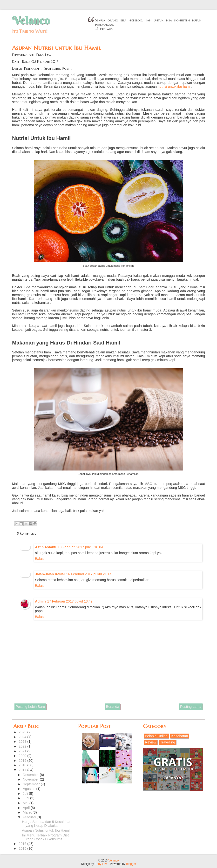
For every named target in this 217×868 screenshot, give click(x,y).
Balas (39, 559)
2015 (23, 848)
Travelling (168, 742)
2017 (23, 770)
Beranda (113, 707)
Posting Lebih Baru (30, 707)
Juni (27, 798)
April (27, 808)
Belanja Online (156, 736)
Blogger (131, 864)
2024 (23, 737)
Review (151, 742)
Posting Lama (191, 707)
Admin (40, 601)
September (32, 784)
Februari (30, 817)
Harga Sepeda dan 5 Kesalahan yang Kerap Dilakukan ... (47, 824)
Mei (26, 803)
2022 (23, 746)
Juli (26, 794)
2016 (23, 844)
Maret (28, 812)
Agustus (30, 789)
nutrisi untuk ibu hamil (174, 86)
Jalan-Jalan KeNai (50, 574)
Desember (31, 775)
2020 (23, 756)
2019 (23, 761)
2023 (23, 742)
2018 (23, 765)
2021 (23, 751)
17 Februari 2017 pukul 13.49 (70, 601)
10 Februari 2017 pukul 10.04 (80, 547)
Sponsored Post (57, 68)
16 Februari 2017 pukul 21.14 (89, 574)
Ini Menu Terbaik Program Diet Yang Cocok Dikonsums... (45, 837)
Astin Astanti (46, 547)
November (31, 779)
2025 (23, 732)
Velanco (31, 20)
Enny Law (101, 864)
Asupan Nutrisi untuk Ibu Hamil (46, 830)
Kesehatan (32, 68)
